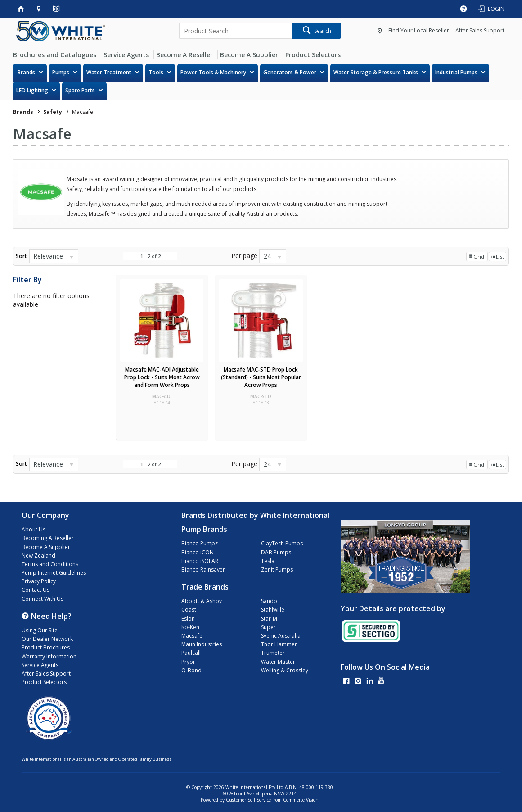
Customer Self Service (248, 800)
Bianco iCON (198, 552)
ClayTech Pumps (282, 543)
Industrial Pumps (456, 72)
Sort (21, 256)
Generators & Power (290, 72)
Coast (189, 610)
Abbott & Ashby (202, 601)
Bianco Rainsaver (203, 569)
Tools (156, 72)
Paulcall (191, 653)
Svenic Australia (281, 636)
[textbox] (236, 31)
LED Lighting (32, 90)
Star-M (269, 619)
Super (268, 627)
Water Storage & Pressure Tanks (376, 72)
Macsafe (192, 636)
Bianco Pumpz (200, 543)
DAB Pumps (276, 552)
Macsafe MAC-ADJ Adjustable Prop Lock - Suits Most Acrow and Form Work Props (162, 377)
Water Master (278, 662)
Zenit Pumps (277, 569)
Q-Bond (191, 670)
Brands (26, 72)
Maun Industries (202, 644)
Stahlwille (273, 610)
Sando (269, 601)
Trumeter (273, 653)
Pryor (188, 662)
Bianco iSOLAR (200, 561)
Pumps (61, 72)
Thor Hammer (279, 644)
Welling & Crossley (285, 670)
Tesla (268, 561)
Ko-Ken (190, 627)
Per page (244, 256)
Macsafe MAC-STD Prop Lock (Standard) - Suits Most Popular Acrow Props (261, 377)
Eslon (188, 619)
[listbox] (54, 256)
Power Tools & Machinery (213, 72)
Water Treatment (109, 72)
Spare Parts (80, 90)
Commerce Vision (301, 800)
